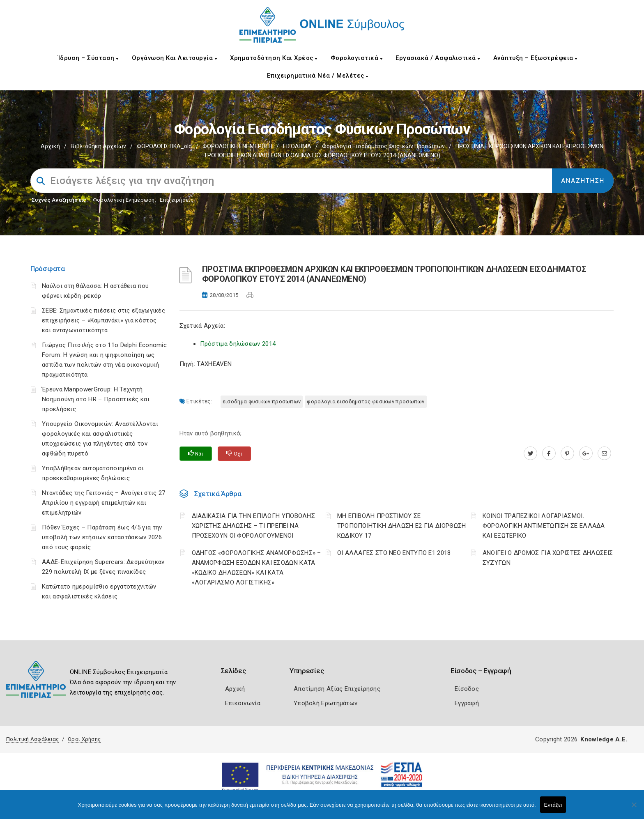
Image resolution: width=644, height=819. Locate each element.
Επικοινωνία (243, 703)
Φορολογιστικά (357, 58)
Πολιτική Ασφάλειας (32, 739)
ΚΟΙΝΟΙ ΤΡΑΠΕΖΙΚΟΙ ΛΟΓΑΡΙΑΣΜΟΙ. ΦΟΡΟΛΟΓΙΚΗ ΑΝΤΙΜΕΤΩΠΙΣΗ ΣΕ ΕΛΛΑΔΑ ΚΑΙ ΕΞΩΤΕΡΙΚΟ (544, 526)
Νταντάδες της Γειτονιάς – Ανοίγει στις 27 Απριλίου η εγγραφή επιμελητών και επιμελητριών (103, 503)
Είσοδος (467, 689)
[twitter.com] (530, 453)
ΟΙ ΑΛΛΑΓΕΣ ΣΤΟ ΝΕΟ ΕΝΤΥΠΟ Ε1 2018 (394, 553)
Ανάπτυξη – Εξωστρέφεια (535, 58)
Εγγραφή (467, 703)
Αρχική (50, 146)
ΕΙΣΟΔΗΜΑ (297, 146)
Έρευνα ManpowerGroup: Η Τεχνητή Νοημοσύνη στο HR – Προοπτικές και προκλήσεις (96, 399)
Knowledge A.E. (604, 739)
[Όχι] (634, 809)
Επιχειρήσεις (177, 200)
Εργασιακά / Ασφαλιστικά (438, 58)
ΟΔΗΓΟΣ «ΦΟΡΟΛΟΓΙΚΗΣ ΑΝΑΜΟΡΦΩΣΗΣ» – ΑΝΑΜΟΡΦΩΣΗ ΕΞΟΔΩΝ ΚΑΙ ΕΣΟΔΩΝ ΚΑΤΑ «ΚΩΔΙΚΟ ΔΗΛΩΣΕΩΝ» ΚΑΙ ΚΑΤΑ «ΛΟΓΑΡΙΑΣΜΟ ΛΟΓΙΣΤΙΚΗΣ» (256, 568)
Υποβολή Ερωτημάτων (325, 703)
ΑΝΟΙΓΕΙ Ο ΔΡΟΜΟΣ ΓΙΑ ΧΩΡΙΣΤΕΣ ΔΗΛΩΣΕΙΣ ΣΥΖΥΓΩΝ (548, 558)
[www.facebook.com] (549, 453)
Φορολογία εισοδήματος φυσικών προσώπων (383, 146)
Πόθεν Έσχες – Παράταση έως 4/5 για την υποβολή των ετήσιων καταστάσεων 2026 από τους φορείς (102, 537)
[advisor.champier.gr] (604, 453)
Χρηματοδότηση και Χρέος (274, 58)
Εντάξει (553, 805)
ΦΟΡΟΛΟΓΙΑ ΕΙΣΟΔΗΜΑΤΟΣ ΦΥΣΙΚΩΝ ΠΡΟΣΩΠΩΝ (366, 401)
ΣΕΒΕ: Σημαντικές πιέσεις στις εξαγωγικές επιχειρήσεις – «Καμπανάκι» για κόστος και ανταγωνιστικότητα (103, 320)
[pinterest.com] (567, 453)
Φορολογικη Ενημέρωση (124, 200)
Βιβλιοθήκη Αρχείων (98, 146)
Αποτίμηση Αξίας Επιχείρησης (337, 689)
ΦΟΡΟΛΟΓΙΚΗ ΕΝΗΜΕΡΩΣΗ (237, 146)
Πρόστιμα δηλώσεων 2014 (238, 344)
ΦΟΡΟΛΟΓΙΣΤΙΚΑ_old (164, 146)
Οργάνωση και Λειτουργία (175, 58)
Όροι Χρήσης (84, 739)
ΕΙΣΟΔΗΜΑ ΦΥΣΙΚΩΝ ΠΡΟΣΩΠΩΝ (262, 401)
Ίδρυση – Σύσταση (88, 58)
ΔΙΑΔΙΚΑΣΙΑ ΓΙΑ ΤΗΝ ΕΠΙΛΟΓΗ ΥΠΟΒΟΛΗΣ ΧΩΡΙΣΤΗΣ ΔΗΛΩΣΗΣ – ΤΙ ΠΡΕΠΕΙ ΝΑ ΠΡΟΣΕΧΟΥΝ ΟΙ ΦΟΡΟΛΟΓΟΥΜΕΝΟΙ (254, 526)
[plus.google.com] (586, 453)
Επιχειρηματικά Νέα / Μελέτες (318, 76)
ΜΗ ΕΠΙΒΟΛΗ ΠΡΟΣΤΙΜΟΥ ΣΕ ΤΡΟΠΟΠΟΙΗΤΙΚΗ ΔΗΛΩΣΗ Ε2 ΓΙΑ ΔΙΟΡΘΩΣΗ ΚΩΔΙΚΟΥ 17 (402, 526)
